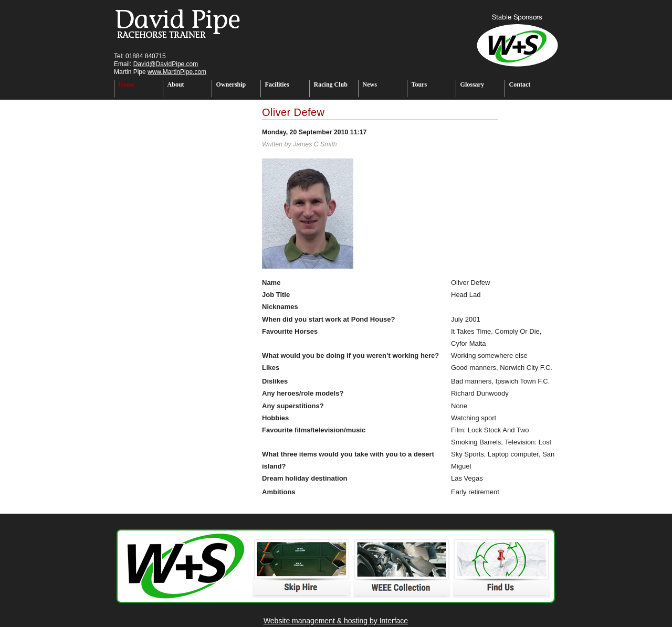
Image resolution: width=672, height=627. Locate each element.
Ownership (231, 84)
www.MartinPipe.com (177, 72)
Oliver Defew (293, 112)
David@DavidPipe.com (166, 64)
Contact (520, 84)
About (176, 84)
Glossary (472, 84)
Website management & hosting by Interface (336, 621)
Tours (419, 84)
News (370, 84)
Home (127, 84)
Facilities (277, 84)
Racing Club (331, 84)
